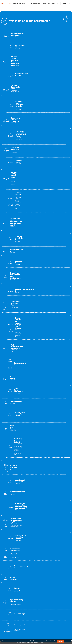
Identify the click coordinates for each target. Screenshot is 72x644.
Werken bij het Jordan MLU (49, 4)
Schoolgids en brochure (43, 582)
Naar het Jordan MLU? (19, 4)
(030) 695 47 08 (13, 552)
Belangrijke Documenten (25, 578)
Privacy (63, 601)
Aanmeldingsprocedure (43, 576)
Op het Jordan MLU (34, 4)
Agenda (18, 9)
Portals (21, 581)
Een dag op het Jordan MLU (63, 576)
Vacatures (3, 581)
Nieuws (3, 578)
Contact (64, 4)
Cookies (69, 601)
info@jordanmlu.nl (9, 540)
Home (2, 9)
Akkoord (61, 642)
